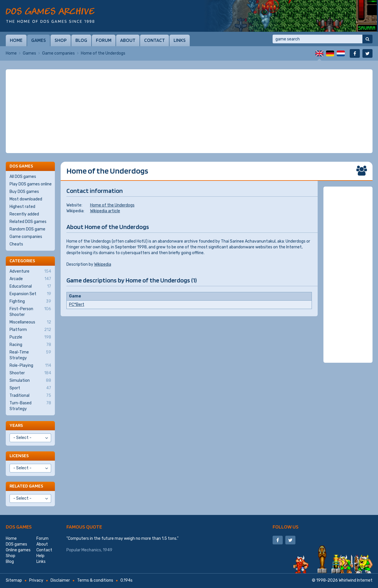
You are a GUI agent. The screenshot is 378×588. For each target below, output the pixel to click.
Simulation (30, 381)
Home (16, 40)
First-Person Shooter (30, 312)
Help (40, 556)
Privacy (36, 580)
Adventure (30, 271)
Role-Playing (30, 366)
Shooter (30, 373)
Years (16, 425)
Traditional (30, 396)
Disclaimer (60, 580)
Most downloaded (26, 199)
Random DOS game (27, 229)
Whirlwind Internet (356, 580)
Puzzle (30, 337)
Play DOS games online (31, 184)
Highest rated (22, 207)
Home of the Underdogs (112, 205)
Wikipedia (103, 264)
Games (39, 40)
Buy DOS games (24, 192)
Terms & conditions (95, 580)
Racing (30, 345)
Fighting (30, 302)
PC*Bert (77, 305)
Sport (30, 388)
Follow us (286, 527)
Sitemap (14, 580)
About (128, 40)
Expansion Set (30, 294)
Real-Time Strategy (30, 355)
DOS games (19, 527)
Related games (26, 486)
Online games (18, 550)
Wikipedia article (105, 211)
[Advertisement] (189, 111)
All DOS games (23, 177)
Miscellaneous (30, 322)
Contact (154, 40)
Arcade (30, 279)
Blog (81, 40)
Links (180, 40)
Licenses (19, 456)
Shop (61, 40)
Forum (104, 40)
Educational (30, 286)
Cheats (16, 244)
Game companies (58, 53)
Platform (30, 330)
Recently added (24, 214)
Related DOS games (28, 222)
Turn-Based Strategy (30, 406)
